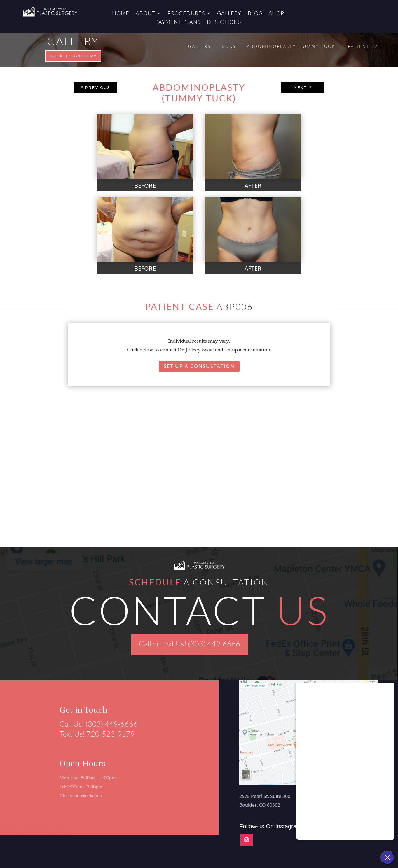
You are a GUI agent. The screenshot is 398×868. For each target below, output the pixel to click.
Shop (277, 14)
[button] (50, 486)
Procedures (186, 14)
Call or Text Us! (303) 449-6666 (190, 644)
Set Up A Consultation (199, 366)
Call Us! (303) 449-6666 (95, 724)
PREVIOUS (98, 87)
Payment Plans (178, 22)
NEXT (300, 87)
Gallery (229, 14)
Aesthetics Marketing (50, 831)
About (145, 14)
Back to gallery (73, 56)
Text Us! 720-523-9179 (94, 734)
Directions (224, 22)
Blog (255, 14)
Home (121, 14)
